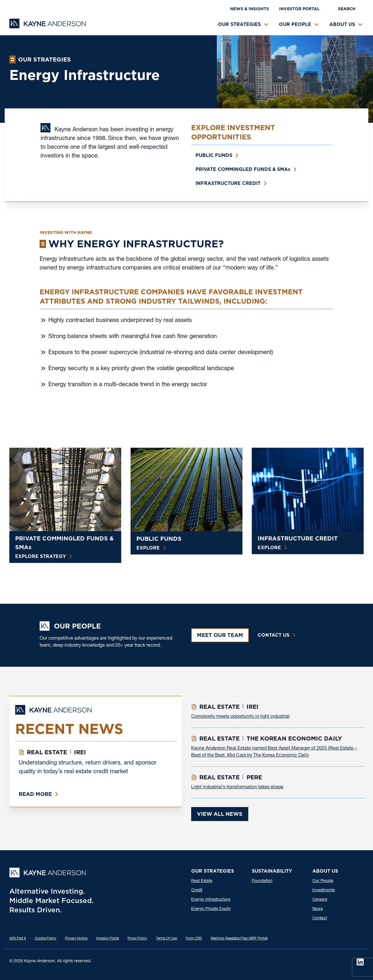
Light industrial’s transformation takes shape (237, 787)
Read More (35, 794)
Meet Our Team (220, 635)
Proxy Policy (137, 939)
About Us (342, 24)
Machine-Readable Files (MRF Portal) (239, 939)
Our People (295, 24)
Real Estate (202, 881)
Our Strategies (239, 24)
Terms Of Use (166, 939)
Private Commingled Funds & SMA (243, 169)
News (318, 909)
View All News (220, 814)
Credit (197, 890)
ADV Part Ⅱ (18, 939)
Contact (320, 918)
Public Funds (214, 155)
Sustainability (272, 871)
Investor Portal (299, 9)
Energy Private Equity (211, 909)
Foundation (262, 881)
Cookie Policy (45, 939)
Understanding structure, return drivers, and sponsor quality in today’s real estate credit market (88, 768)
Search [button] (347, 9)
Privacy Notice (76, 939)
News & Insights (250, 9)
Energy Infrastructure (211, 900)
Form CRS (194, 939)
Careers (320, 900)
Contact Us (273, 635)
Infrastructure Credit (228, 183)
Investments (324, 890)
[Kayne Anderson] (47, 26)
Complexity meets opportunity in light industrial (240, 717)
